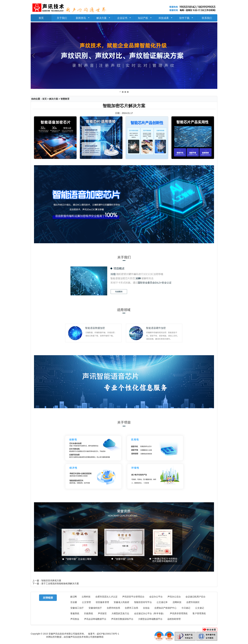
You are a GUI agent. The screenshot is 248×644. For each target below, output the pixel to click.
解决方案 (103, 17)
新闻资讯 (82, 17)
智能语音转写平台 (143, 602)
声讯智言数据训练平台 (122, 619)
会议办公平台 (156, 597)
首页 (41, 18)
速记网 (73, 597)
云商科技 (86, 597)
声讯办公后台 (174, 597)
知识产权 (145, 17)
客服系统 (75, 614)
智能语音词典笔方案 (51, 580)
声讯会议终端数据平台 (95, 619)
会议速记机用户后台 (195, 597)
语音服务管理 (102, 602)
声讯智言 (102, 614)
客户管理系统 (199, 614)
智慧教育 (65, 99)
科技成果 (165, 17)
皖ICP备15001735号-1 (108, 634)
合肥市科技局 (113, 608)
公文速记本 (162, 602)
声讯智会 (75, 619)
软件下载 (186, 17)
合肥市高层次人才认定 (106, 597)
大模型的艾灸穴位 (120, 614)
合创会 (146, 608)
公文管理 (86, 602)
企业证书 (124, 17)
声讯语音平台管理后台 (133, 597)
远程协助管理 (174, 619)
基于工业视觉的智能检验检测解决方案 (60, 583)
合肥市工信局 (131, 608)
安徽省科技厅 (95, 608)
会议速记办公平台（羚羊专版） (150, 614)
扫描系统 (89, 614)
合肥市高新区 (193, 602)
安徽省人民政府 (121, 602)
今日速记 (186, 608)
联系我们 (207, 18)
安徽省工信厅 (77, 608)
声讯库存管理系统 (179, 614)
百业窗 (74, 602)
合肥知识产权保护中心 (165, 608)
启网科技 (177, 602)
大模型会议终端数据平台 (150, 619)
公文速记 (200, 608)
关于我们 (62, 18)
